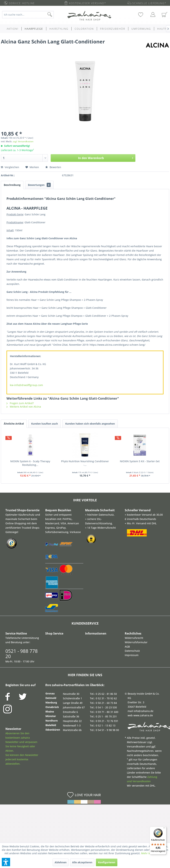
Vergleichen (10, 167)
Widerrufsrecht (134, 638)
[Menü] (164, 829)
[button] (6, 862)
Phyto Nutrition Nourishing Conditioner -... (85, 463)
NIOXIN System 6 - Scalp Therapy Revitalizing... (30, 463)
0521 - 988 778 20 (22, 654)
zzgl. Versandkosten (23, 141)
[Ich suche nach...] (28, 15)
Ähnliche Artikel (14, 424)
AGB (127, 647)
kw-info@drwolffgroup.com (26, 385)
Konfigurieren (107, 862)
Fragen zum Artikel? (20, 403)
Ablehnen (61, 862)
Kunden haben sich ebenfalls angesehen (90, 424)
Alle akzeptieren (82, 862)
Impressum (132, 655)
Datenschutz (132, 651)
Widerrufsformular (136, 642)
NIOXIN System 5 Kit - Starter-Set (140, 461)
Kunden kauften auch (45, 424)
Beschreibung (12, 185)
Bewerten (53, 167)
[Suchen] (56, 15)
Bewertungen (39, 185)
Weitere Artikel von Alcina (24, 407)
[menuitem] (30, 15)
